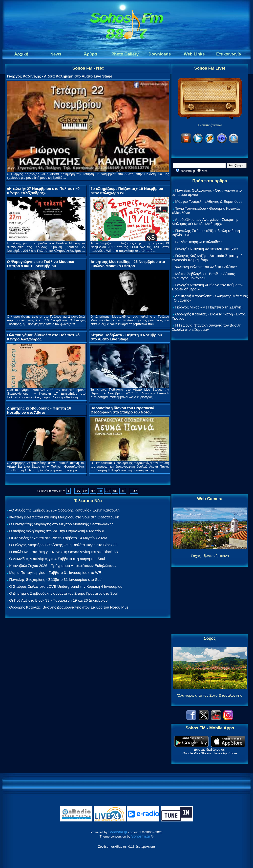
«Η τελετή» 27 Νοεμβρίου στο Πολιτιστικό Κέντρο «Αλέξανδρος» (43, 191)
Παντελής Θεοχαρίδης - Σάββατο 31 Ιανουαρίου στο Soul (56, 579)
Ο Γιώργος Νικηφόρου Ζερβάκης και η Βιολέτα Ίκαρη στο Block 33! (64, 545)
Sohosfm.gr (118, 832)
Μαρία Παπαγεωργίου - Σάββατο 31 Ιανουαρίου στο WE (55, 573)
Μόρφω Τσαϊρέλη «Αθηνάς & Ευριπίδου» (209, 201)
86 (85, 491)
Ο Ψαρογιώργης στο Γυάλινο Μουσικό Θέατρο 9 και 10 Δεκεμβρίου (41, 264)
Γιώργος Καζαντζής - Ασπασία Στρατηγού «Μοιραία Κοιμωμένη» (207, 258)
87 (93, 491)
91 (123, 491)
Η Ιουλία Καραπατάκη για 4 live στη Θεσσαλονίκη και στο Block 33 (63, 552)
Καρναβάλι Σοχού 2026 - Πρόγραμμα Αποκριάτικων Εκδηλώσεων (63, 566)
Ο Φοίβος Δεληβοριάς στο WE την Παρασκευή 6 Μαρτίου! (56, 531)
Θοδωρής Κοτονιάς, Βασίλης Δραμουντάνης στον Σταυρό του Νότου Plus (69, 607)
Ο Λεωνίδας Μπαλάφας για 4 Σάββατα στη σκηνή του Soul (57, 559)
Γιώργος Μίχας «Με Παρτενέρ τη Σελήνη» (209, 307)
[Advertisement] (210, 418)
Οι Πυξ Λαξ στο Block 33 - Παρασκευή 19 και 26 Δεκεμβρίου (58, 600)
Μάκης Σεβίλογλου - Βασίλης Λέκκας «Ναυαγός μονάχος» (203, 276)
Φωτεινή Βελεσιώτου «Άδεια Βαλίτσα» (206, 267)
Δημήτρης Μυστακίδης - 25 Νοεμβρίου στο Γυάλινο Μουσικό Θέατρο (128, 264)
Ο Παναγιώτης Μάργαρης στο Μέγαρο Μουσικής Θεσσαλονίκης (61, 524)
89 (108, 491)
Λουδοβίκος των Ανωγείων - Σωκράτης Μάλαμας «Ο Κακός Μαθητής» (205, 222)
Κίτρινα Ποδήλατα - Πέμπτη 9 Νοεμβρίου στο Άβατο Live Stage (126, 337)
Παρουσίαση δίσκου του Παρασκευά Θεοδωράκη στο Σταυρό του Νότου (122, 410)
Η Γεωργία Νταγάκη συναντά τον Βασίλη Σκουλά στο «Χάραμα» (207, 327)
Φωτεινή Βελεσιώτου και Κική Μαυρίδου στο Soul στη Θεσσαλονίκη (64, 517)
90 (115, 491)
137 (134, 491)
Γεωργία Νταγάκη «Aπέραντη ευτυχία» (207, 249)
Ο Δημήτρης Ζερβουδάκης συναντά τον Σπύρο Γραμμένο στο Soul (63, 593)
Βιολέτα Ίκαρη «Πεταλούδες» (199, 242)
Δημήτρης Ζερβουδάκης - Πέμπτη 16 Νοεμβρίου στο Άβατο (39, 410)
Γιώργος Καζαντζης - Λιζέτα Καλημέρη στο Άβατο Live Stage (60, 76)
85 (78, 491)
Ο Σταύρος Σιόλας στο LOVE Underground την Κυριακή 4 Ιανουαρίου (66, 586)
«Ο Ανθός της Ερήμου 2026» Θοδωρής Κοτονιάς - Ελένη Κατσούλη (64, 510)
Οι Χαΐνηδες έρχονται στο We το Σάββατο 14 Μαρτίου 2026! (58, 538)
